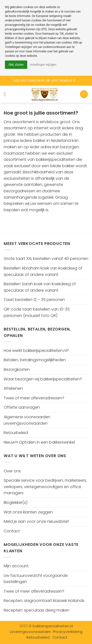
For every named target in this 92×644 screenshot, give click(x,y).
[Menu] (7, 94)
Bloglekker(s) (16, 502)
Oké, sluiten (16, 65)
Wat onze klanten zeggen (28, 512)
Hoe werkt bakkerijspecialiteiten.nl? (36, 351)
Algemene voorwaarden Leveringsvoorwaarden (27, 420)
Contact (12, 531)
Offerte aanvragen (22, 407)
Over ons (12, 471)
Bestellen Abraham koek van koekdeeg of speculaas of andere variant (43, 271)
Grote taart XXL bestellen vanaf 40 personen (46, 259)
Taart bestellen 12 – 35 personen (34, 300)
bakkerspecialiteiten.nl (53, 626)
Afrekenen (13, 388)
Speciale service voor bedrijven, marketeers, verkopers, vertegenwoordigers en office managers (45, 487)
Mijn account (16, 566)
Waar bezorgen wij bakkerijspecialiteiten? (43, 379)
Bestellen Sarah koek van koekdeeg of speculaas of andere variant (40, 287)
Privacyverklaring (68, 632)
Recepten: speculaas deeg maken (37, 610)
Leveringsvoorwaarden (30, 632)
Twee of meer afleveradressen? (34, 398)
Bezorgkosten (17, 369)
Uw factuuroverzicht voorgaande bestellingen (36, 579)
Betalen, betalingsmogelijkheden (35, 360)
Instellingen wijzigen (43, 65)
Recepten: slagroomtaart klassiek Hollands (44, 601)
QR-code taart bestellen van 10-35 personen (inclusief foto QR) (37, 312)
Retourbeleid (16, 433)
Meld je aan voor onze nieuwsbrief (36, 521)
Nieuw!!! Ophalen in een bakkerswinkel (39, 442)
